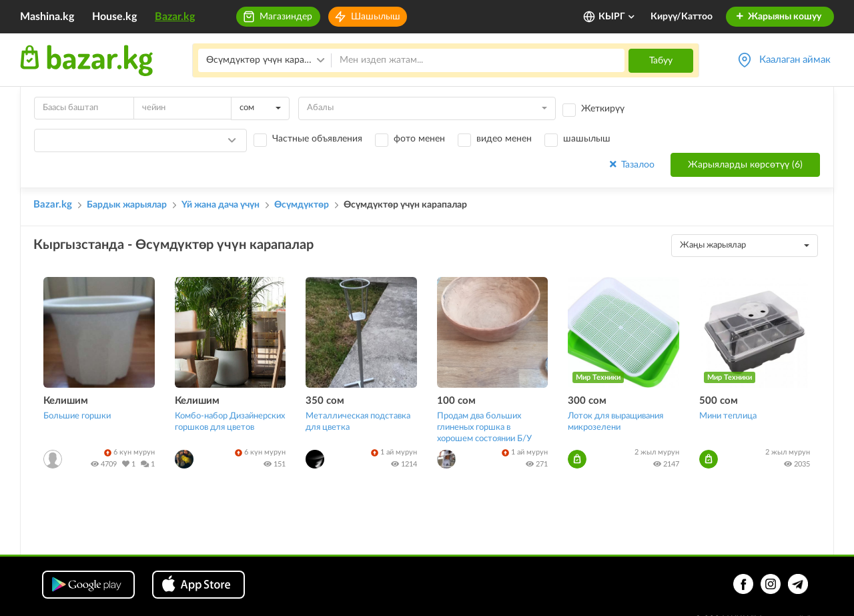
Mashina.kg (47, 17)
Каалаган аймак (795, 60)
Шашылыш (376, 17)
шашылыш (587, 139)
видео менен (504, 139)
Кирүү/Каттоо (682, 17)
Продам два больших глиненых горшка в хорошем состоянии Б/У (484, 427)
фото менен (419, 139)
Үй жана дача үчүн (221, 205)
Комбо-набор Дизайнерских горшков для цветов (230, 422)
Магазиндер (286, 17)
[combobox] (260, 108)
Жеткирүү (603, 109)
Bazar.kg (175, 17)
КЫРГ (617, 17)
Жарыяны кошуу (778, 17)
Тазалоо (631, 165)
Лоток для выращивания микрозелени (615, 422)
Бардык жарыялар (127, 205)
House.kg (114, 17)
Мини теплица (728, 416)
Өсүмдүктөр (302, 205)
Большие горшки (77, 416)
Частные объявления (317, 139)
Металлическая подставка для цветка (358, 422)
